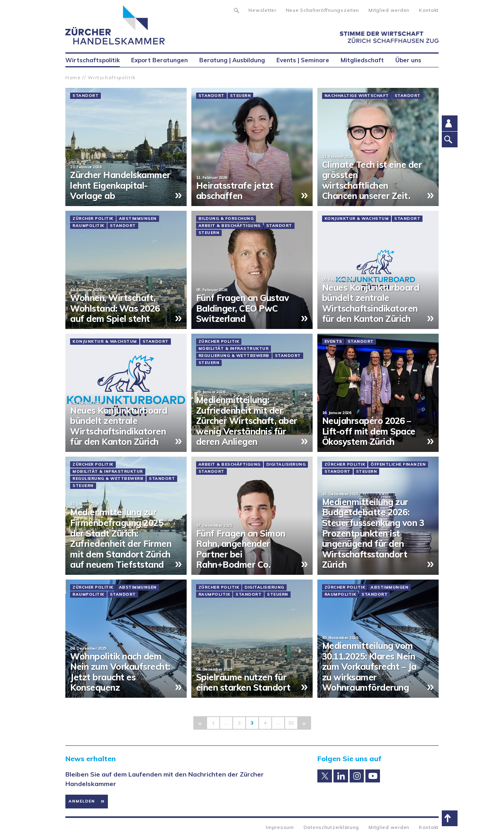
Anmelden (82, 801)
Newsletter (262, 10)
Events (333, 342)
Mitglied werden (389, 10)
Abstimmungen (138, 219)
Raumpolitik (88, 226)
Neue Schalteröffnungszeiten (322, 10)
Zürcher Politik (93, 219)
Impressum (280, 827)
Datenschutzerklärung (331, 827)
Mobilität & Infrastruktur (234, 349)
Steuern (241, 96)
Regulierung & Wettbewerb (234, 356)
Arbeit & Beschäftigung (230, 226)
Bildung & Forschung (226, 219)
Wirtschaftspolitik (112, 78)
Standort (85, 96)
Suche (236, 9)
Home (73, 78)
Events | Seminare (303, 60)
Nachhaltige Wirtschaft (357, 96)
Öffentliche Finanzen (398, 465)
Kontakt (429, 10)
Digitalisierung (286, 465)
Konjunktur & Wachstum (357, 219)
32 (291, 723)
